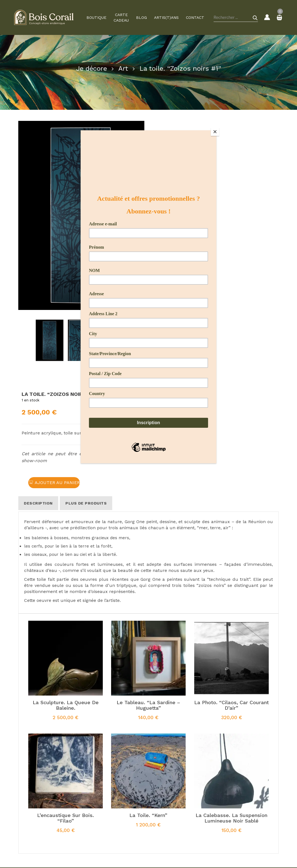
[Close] (215, 132)
